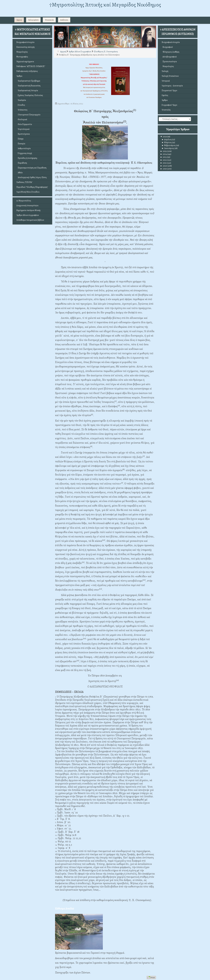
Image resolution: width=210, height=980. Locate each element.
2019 (163, 169)
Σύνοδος (21, 105)
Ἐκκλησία (21, 100)
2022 (164, 160)
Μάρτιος (167, 142)
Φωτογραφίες (22, 57)
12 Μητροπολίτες (24, 201)
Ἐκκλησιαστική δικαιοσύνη (28, 86)
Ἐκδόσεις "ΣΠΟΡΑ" (24, 182)
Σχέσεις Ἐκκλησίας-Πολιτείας (30, 95)
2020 (164, 166)
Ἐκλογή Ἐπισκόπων (170, 76)
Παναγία (21, 144)
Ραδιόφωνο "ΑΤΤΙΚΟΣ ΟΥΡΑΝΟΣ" (31, 66)
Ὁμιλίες (165, 95)
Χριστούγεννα (23, 134)
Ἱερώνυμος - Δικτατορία (172, 86)
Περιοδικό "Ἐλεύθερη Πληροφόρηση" (32, 187)
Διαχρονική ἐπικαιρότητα (27, 205)
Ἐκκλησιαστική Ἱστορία (27, 90)
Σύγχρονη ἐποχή (24, 153)
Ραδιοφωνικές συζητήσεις (27, 71)
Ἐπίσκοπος (22, 110)
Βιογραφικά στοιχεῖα (25, 42)
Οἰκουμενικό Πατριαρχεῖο (28, 115)
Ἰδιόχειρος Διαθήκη (170, 52)
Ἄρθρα (19, 76)
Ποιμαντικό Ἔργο (169, 90)
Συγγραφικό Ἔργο (169, 105)
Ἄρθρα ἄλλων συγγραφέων (28, 215)
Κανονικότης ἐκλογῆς (26, 47)
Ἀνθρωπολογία (24, 148)
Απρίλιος (167, 140)
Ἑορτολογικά (23, 129)
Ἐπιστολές (166, 110)
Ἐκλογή (165, 71)
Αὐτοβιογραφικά (169, 57)
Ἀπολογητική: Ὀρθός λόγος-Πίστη (31, 177)
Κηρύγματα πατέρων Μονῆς (28, 210)
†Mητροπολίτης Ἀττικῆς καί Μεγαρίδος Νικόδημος (105, 5)
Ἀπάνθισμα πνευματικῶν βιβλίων (30, 220)
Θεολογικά (22, 119)
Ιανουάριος (168, 148)
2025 (164, 151)
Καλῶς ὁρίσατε (33, 20)
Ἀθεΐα (19, 173)
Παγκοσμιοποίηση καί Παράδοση (31, 168)
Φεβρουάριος (169, 145)
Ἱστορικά (166, 81)
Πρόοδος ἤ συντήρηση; (27, 158)
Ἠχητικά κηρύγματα (25, 62)
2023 (164, 157)
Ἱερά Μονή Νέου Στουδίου (28, 192)
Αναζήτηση (64, 20)
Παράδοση (22, 163)
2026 (164, 137)
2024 (164, 154)
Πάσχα (20, 139)
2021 (163, 163)
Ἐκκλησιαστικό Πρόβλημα (28, 81)
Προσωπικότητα (169, 62)
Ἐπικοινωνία (49, 20)
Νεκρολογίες (22, 52)
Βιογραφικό (167, 47)
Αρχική (19, 20)
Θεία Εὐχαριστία (24, 124)
